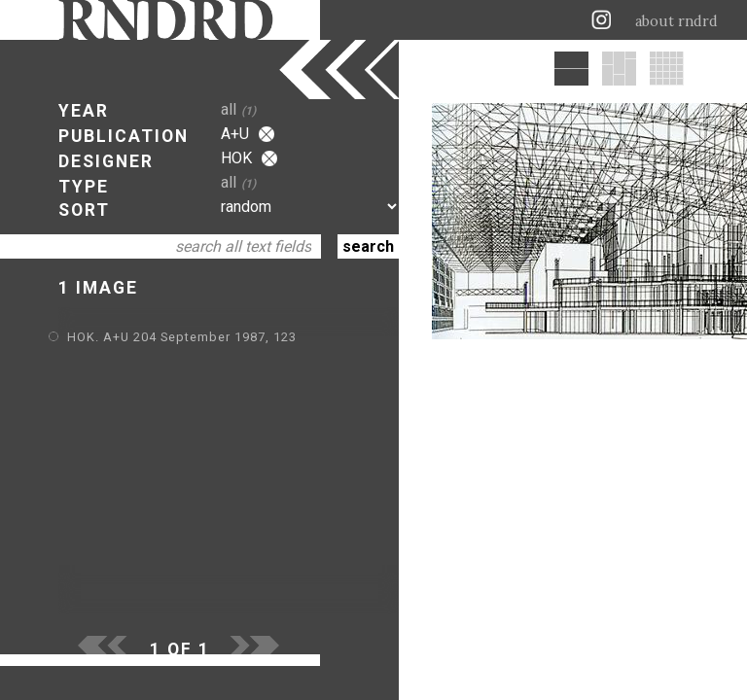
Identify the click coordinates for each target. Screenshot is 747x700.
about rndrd (676, 21)
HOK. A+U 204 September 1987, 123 (182, 337)
